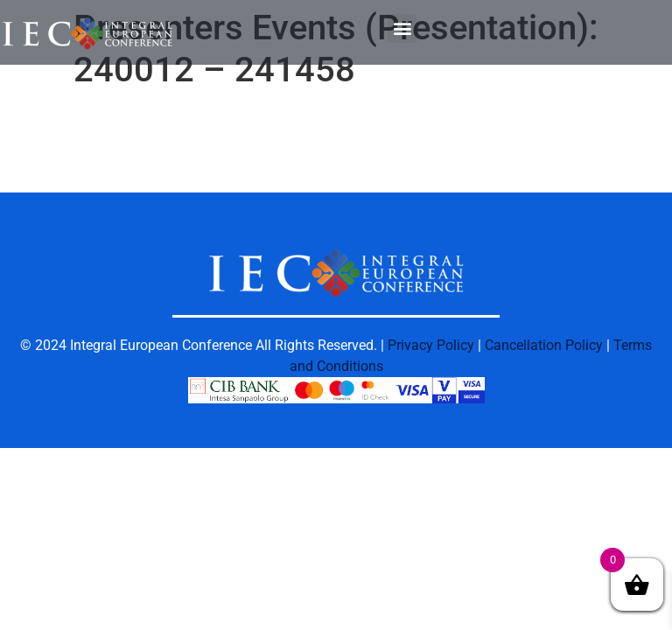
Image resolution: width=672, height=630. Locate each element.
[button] (402, 28)
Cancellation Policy (544, 345)
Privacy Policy (431, 345)
